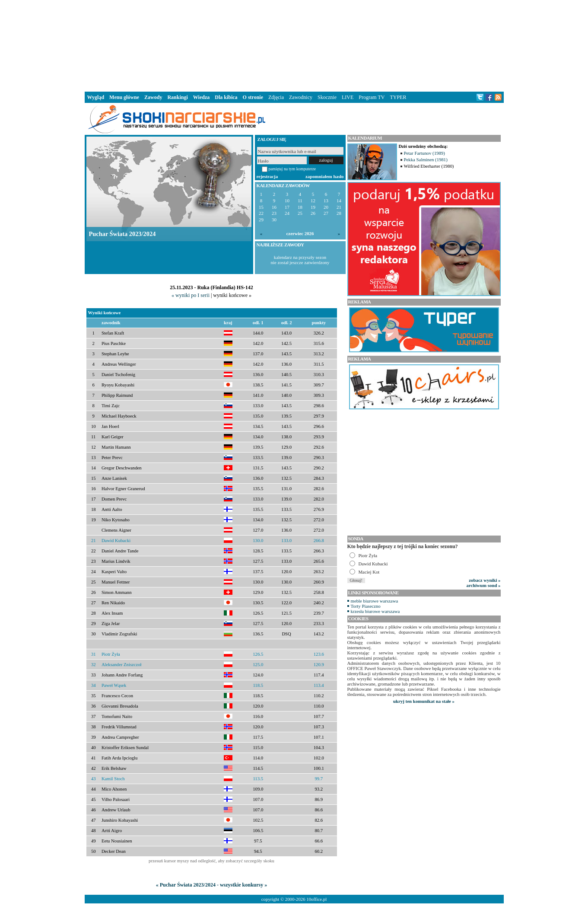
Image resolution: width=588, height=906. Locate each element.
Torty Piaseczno (366, 606)
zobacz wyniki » (485, 580)
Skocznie (327, 97)
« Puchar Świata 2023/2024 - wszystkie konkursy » (211, 885)
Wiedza (201, 97)
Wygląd (96, 97)
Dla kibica (226, 97)
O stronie (253, 97)
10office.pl (316, 899)
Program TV (372, 97)
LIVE (348, 97)
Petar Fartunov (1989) (424, 153)
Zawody (153, 97)
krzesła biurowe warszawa (375, 611)
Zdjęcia (276, 97)
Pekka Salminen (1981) (426, 160)
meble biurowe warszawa (375, 601)
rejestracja (267, 176)
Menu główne (124, 97)
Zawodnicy (301, 97)
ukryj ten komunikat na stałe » (424, 701)
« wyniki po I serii (191, 295)
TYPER (398, 97)
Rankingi (177, 97)
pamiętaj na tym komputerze (292, 169)
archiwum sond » (484, 585)
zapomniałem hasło (324, 176)
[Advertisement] (294, 45)
